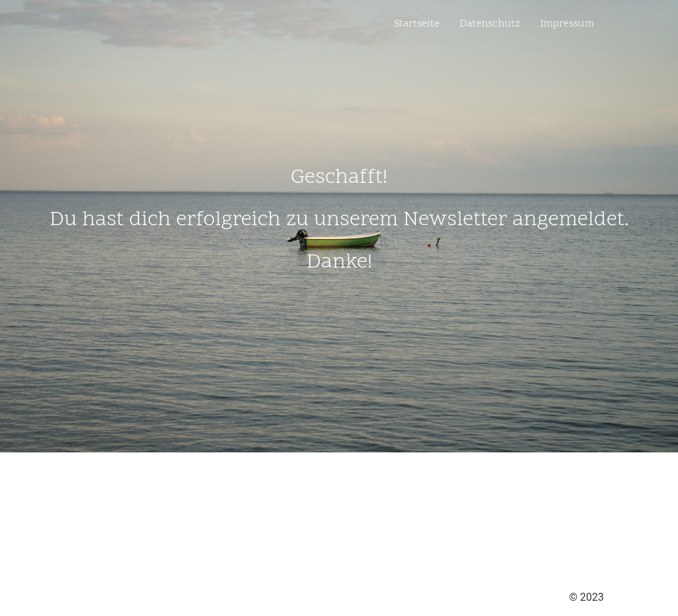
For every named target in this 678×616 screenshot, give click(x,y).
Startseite (417, 24)
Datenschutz (490, 24)
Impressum (567, 24)
